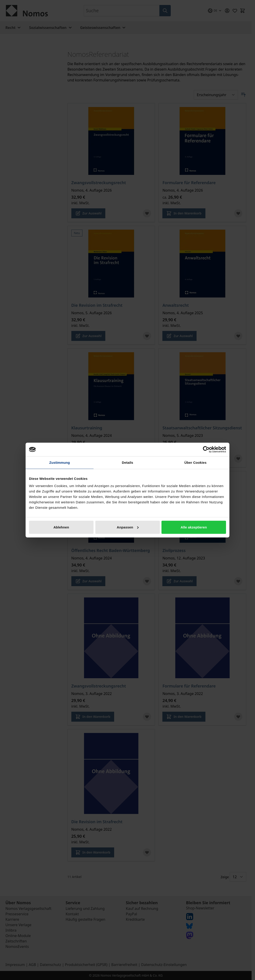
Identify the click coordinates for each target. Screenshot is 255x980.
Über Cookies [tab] (195, 463)
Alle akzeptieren (194, 527)
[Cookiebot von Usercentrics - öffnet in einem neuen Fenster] (206, 450)
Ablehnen (61, 527)
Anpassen (128, 527)
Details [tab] (127, 463)
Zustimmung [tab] (60, 463)
